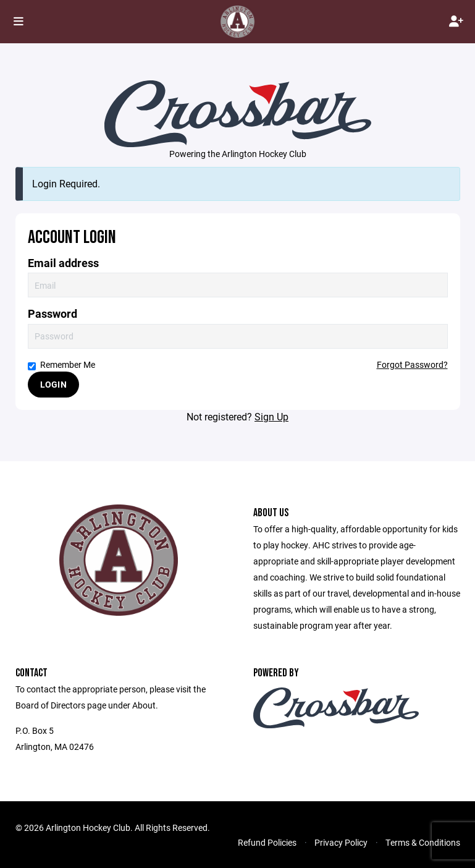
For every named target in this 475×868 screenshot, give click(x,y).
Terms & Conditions (423, 842)
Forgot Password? (412, 364)
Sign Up (271, 416)
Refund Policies (267, 842)
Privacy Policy (341, 842)
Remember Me (61, 364)
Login (53, 384)
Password (53, 314)
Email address (63, 263)
